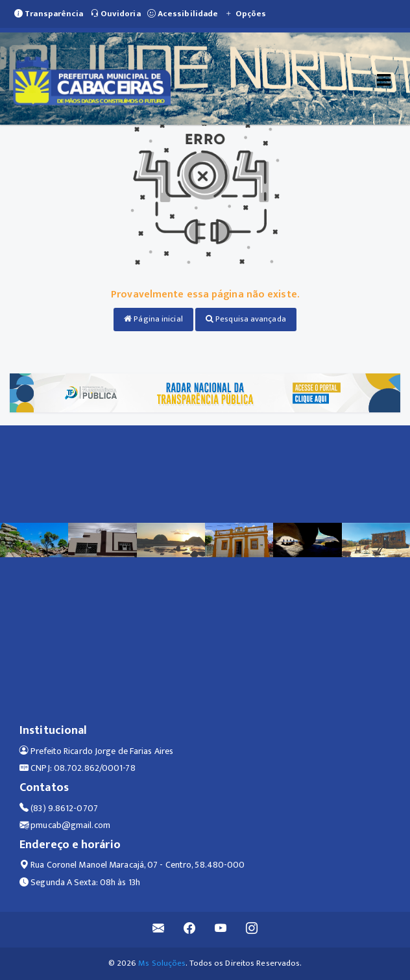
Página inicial (153, 319)
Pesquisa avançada (246, 319)
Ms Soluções (162, 963)
